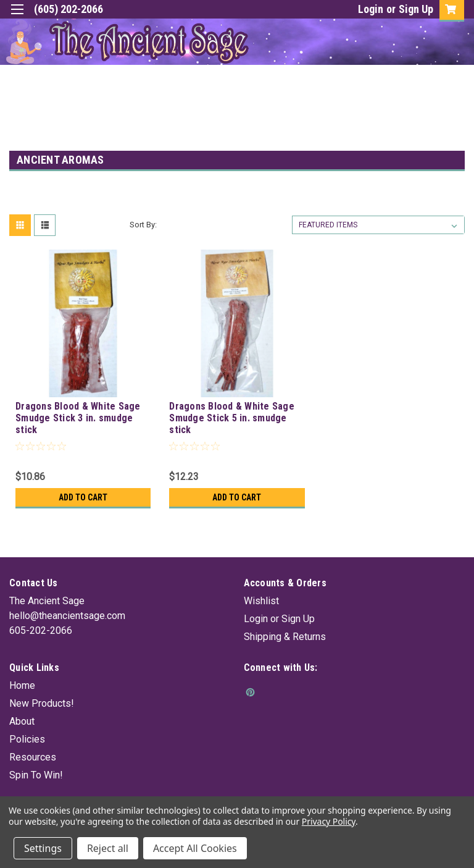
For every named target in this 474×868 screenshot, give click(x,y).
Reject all (108, 848)
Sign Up (416, 9)
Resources (33, 757)
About (22, 721)
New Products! (42, 703)
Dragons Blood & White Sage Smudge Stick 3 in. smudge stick (78, 418)
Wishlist (261, 601)
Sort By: (143, 225)
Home (22, 685)
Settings (43, 848)
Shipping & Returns (285, 637)
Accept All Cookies (195, 848)
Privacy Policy (329, 821)
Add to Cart (83, 497)
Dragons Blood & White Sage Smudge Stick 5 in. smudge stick (232, 418)
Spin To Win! (36, 775)
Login (371, 9)
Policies (27, 739)
